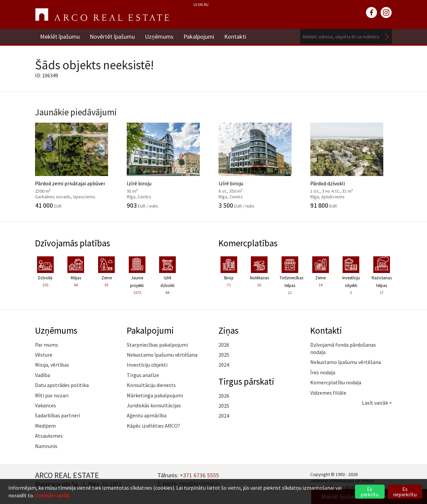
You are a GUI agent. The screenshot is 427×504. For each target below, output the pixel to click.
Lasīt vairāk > (377, 403)
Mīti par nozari (52, 395)
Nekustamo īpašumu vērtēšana (162, 355)
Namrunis (46, 446)
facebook (372, 13)
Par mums (47, 345)
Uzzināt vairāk (52, 495)
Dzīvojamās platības (73, 243)
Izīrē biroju (168, 166)
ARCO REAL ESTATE (102, 15)
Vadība (43, 375)
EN (200, 4)
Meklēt (387, 36)
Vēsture (44, 355)
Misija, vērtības (52, 365)
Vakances (46, 405)
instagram (386, 13)
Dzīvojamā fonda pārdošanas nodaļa (343, 348)
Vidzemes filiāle (328, 393)
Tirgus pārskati (246, 381)
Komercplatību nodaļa (336, 382)
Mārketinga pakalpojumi (155, 395)
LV (195, 4)
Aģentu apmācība (147, 415)
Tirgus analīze (143, 375)
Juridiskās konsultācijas (154, 405)
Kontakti (235, 36)
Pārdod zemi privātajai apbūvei (76, 166)
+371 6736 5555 (199, 475)
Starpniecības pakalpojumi (157, 345)
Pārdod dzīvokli (351, 166)
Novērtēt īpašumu (112, 36)
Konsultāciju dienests (151, 385)
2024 (224, 365)
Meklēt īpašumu (60, 36)
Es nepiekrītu (405, 492)
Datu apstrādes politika (62, 385)
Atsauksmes (49, 436)
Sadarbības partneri (58, 415)
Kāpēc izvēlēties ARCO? (153, 426)
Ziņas (229, 330)
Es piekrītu (370, 492)
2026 (224, 345)
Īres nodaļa (323, 372)
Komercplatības (248, 243)
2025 (224, 355)
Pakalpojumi (199, 36)
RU (206, 4)
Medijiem (45, 426)
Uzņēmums (159, 36)
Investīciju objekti (147, 365)
